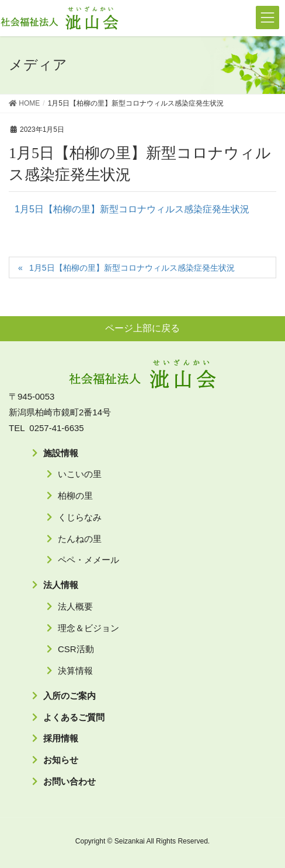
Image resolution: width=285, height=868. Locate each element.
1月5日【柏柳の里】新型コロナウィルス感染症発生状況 (132, 209)
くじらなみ (80, 517)
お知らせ (61, 760)
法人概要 (75, 606)
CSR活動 (76, 649)
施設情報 (61, 453)
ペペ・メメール (88, 560)
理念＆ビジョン (88, 628)
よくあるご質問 (74, 717)
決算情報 (75, 671)
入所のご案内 (69, 696)
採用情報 (61, 738)
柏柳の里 (75, 496)
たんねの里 (80, 539)
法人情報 (61, 585)
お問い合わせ (69, 781)
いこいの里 (80, 474)
